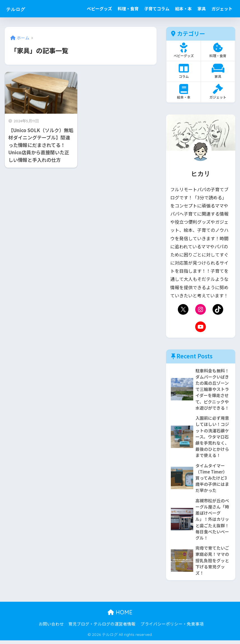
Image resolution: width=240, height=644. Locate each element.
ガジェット (222, 9)
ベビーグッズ (99, 9)
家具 (202, 9)
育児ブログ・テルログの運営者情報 (102, 627)
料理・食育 (128, 9)
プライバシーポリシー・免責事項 (172, 627)
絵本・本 (183, 9)
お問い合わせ (51, 627)
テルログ (20, 9)
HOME (120, 616)
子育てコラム (157, 9)
